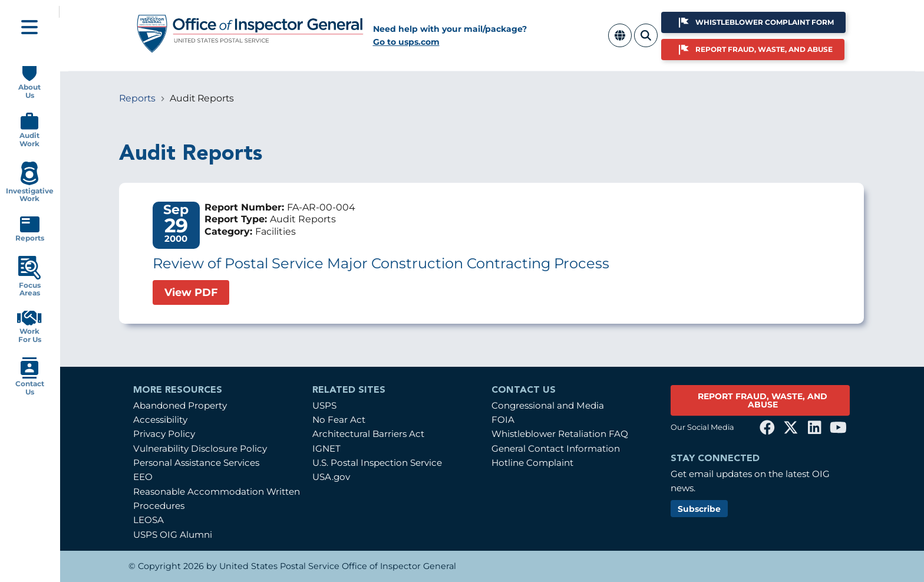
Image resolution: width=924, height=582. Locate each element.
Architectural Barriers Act (368, 434)
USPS (324, 405)
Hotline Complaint (532, 463)
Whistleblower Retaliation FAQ (560, 434)
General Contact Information (556, 448)
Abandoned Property (180, 405)
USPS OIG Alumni (173, 535)
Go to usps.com (406, 42)
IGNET (326, 448)
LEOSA (148, 520)
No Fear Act (339, 420)
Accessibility (160, 420)
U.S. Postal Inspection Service (377, 463)
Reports (137, 98)
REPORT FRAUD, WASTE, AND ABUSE (763, 400)
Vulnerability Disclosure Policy (200, 448)
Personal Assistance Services (196, 463)
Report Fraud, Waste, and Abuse (764, 49)
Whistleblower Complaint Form (765, 22)
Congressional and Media (548, 405)
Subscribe (699, 509)
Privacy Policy (164, 434)
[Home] (250, 49)
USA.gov (331, 477)
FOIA (503, 420)
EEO (143, 477)
